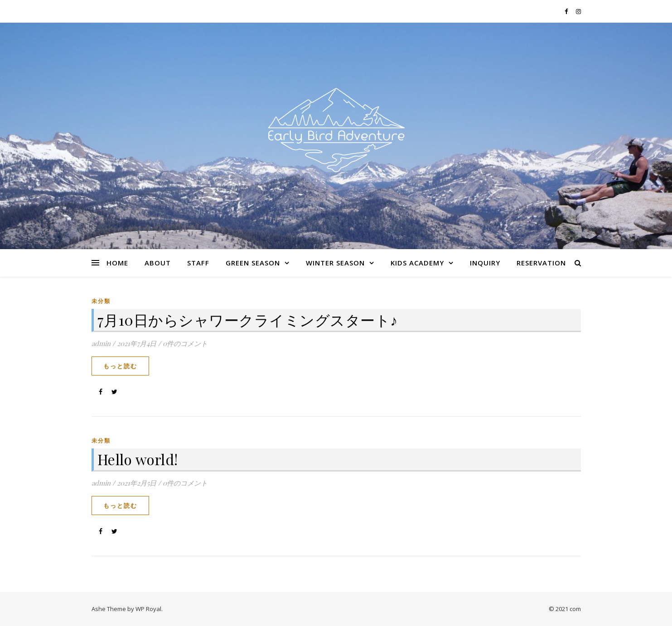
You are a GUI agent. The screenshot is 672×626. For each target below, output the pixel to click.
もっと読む (120, 366)
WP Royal (148, 609)
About (158, 263)
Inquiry (485, 263)
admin (101, 343)
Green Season (253, 263)
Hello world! (138, 459)
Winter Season (335, 263)
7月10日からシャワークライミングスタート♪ (248, 320)
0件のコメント (185, 343)
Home (117, 263)
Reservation (541, 263)
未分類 (101, 301)
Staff (198, 263)
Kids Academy (417, 263)
